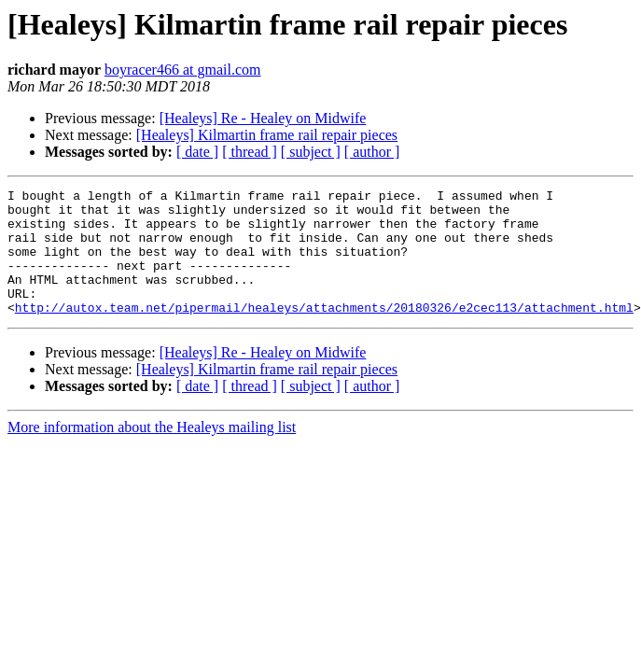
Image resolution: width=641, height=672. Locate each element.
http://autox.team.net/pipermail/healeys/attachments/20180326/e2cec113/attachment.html (324, 332)
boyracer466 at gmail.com (183, 70)
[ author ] (372, 152)
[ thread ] (250, 152)
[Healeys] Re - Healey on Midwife (263, 118)
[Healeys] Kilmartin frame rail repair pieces (267, 135)
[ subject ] (311, 152)
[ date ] (197, 152)
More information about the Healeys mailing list (152, 452)
